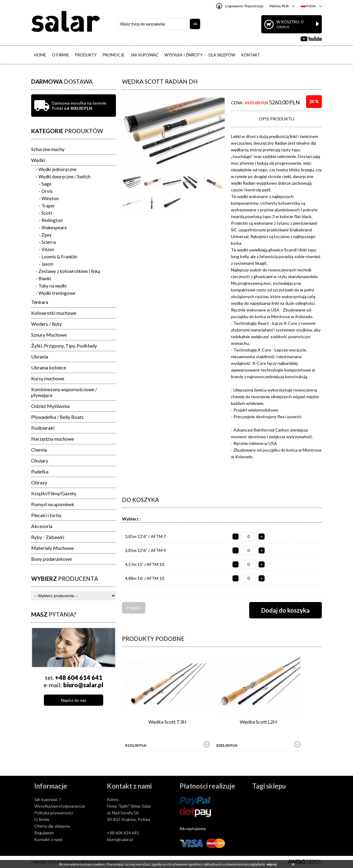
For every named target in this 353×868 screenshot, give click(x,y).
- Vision (46, 249)
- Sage (45, 184)
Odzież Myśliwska (50, 406)
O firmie (42, 819)
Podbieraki (43, 428)
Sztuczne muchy (48, 149)
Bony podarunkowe (51, 559)
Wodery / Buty (46, 324)
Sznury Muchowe (49, 335)
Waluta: (279, 6)
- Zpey (45, 235)
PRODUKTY (86, 55)
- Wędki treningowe (56, 293)
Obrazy (39, 482)
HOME (40, 55)
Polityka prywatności (54, 813)
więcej (272, 864)
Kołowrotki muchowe (54, 313)
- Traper (47, 206)
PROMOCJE (114, 55)
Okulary (40, 461)
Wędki (38, 160)
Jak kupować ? (48, 799)
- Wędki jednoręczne (56, 169)
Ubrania (40, 357)
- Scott (46, 213)
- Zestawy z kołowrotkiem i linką (68, 271)
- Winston (49, 198)
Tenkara (40, 302)
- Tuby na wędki (51, 286)
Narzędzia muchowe (53, 439)
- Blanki (43, 278)
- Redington (51, 220)
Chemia (39, 450)
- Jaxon (46, 264)
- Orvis (46, 191)
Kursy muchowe (48, 378)
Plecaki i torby (46, 515)
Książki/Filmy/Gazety (54, 493)
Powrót (134, 608)
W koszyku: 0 (298, 24)
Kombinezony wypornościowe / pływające (64, 392)
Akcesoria (42, 526)
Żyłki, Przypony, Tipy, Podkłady (64, 346)
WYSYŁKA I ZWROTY (183, 55)
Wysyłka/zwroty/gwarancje (60, 806)
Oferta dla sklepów (52, 826)
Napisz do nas (74, 700)
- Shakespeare (53, 227)
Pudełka (40, 471)
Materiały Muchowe (53, 548)
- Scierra (47, 242)
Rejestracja (254, 6)
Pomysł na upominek (53, 504)
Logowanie (234, 6)
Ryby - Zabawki (48, 537)
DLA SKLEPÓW (222, 55)
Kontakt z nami (48, 839)
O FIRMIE (61, 55)
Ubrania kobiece (49, 367)
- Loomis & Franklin (58, 257)
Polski (308, 6)
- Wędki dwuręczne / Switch (63, 177)
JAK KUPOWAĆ (144, 55)
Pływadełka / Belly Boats (57, 417)
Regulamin (44, 833)
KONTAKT (251, 55)
